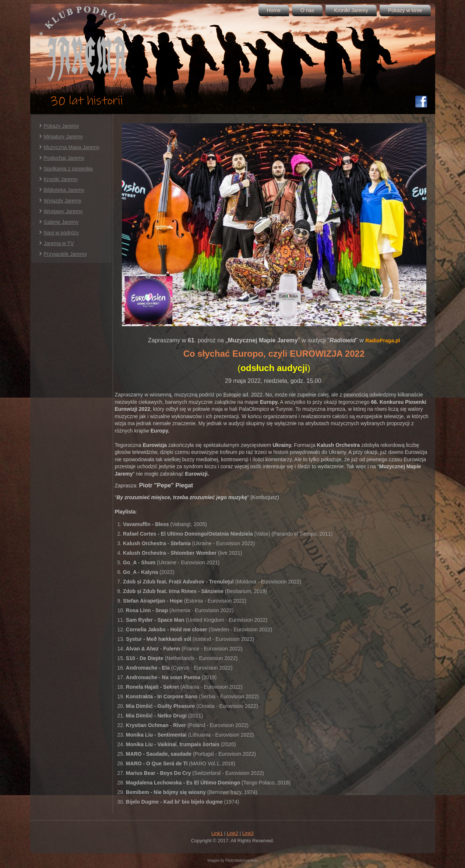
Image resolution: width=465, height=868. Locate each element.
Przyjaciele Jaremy (65, 254)
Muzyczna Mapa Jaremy (72, 147)
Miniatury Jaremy (64, 137)
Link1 (217, 833)
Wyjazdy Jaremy (63, 201)
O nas (307, 10)
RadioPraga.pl (383, 341)
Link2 (232, 833)
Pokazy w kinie (405, 10)
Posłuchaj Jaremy (64, 158)
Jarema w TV (59, 243)
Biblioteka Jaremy (64, 190)
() (274, 368)
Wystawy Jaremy (63, 211)
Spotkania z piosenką (68, 169)
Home (274, 10)
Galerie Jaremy (61, 222)
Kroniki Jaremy (351, 10)
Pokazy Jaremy (61, 126)
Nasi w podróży (61, 233)
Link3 (248, 833)
